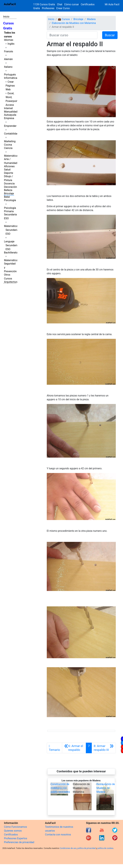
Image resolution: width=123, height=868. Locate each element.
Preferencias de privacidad (19, 842)
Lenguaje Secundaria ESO (11, 245)
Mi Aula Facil (112, 4)
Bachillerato (11, 253)
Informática (11, 78)
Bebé (7, 197)
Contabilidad (11, 134)
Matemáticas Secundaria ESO (12, 230)
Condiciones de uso (68, 848)
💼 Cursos (64, 19)
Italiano (8, 67)
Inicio (6, 17)
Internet (8, 108)
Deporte (9, 173)
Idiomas (9, 40)
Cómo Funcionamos (15, 827)
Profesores (48, 8)
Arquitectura (11, 282)
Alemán (8, 59)
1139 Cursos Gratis (45, 4)
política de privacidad (86, 848)
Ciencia (8, 148)
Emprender (10, 126)
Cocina (8, 145)
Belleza (8, 190)
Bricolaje (9, 193)
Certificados (11, 835)
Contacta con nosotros (58, 835)
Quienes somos (13, 831)
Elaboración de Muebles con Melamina (74, 23)
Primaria (9, 211)
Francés (8, 51)
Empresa (9, 118)
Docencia (9, 184)
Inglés (11, 44)
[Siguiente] (104, 748)
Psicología (10, 200)
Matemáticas (12, 156)
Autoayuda (10, 115)
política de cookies (105, 848)
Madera (91, 19)
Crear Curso (63, 8)
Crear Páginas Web (10, 86)
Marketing (10, 141)
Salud (7, 170)
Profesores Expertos (16, 838)
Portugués (10, 75)
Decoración (10, 187)
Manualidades (12, 112)
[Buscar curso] (72, 35)
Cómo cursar (72, 4)
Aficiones (9, 166)
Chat (60, 4)
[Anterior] (74, 748)
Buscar (110, 35)
